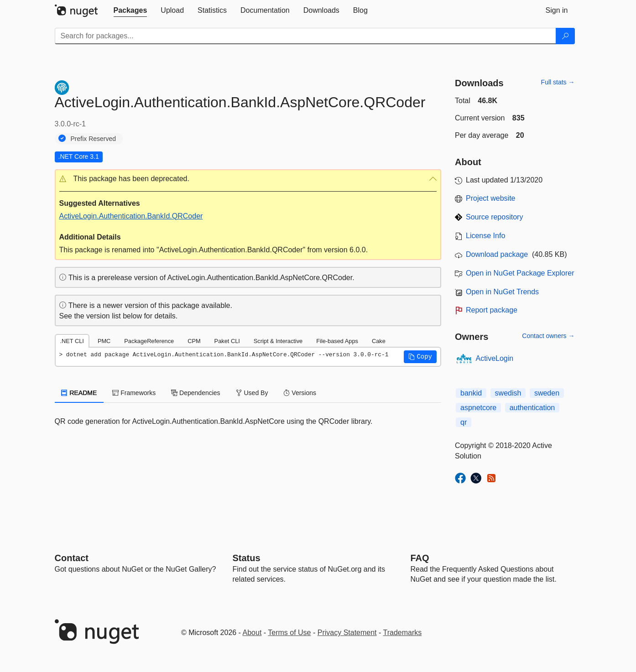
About (252, 633)
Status (247, 558)
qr (464, 422)
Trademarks (403, 633)
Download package (497, 254)
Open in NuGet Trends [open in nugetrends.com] (502, 292)
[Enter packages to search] (305, 36)
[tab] (130, 10)
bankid (471, 393)
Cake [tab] (379, 341)
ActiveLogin (495, 358)
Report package (492, 310)
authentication (532, 408)
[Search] (565, 36)
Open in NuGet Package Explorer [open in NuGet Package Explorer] (520, 273)
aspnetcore (478, 408)
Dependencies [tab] (195, 393)
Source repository (494, 217)
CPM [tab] (194, 341)
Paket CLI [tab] (227, 341)
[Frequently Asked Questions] (420, 558)
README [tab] (79, 393)
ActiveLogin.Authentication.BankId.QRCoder (131, 216)
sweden (547, 393)
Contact (72, 558)
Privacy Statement (347, 633)
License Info (485, 236)
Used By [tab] (252, 393)
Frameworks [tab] (134, 393)
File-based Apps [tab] (337, 341)
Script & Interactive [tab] (278, 341)
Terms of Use (289, 633)
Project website (491, 198)
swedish (508, 393)
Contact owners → (548, 336)
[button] (248, 179)
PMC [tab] (104, 341)
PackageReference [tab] (149, 341)
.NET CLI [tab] (72, 341)
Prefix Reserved (94, 139)
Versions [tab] (300, 393)
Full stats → (558, 82)
